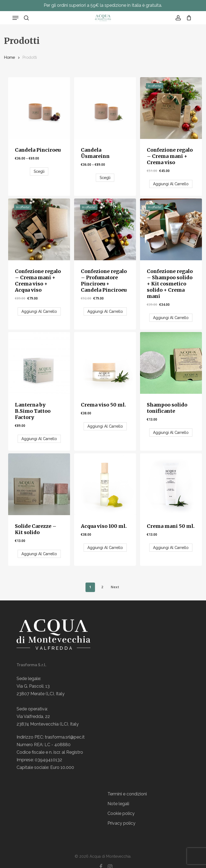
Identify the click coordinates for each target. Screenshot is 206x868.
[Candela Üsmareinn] (105, 108)
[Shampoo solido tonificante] (171, 363)
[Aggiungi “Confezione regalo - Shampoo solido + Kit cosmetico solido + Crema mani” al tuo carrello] (171, 318)
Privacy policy (121, 823)
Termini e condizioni (127, 794)
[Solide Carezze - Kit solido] (39, 484)
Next (115, 587)
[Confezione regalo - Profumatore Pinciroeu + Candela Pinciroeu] (105, 229)
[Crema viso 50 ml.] (105, 363)
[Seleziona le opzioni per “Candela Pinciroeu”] (39, 171)
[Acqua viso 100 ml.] (105, 484)
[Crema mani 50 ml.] (171, 484)
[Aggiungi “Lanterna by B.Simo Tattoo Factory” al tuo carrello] (39, 439)
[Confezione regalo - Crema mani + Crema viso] (171, 108)
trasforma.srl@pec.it (65, 737)
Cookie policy (121, 813)
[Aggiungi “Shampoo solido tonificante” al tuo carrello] (171, 433)
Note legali (118, 804)
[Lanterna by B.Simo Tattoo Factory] (39, 363)
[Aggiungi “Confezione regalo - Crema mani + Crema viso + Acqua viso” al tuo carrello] (39, 311)
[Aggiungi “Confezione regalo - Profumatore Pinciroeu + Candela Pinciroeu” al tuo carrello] (105, 311)
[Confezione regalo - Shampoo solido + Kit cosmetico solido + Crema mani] (171, 229)
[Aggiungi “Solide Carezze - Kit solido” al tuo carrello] (39, 554)
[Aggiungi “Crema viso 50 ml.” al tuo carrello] (105, 426)
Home (9, 57)
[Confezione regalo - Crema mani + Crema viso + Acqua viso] (39, 229)
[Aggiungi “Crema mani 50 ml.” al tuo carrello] (171, 548)
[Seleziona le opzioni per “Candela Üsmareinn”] (105, 178)
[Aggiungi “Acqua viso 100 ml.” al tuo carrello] (105, 548)
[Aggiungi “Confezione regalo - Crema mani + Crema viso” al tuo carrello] (171, 184)
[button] (15, 18)
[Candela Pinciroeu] (39, 108)
